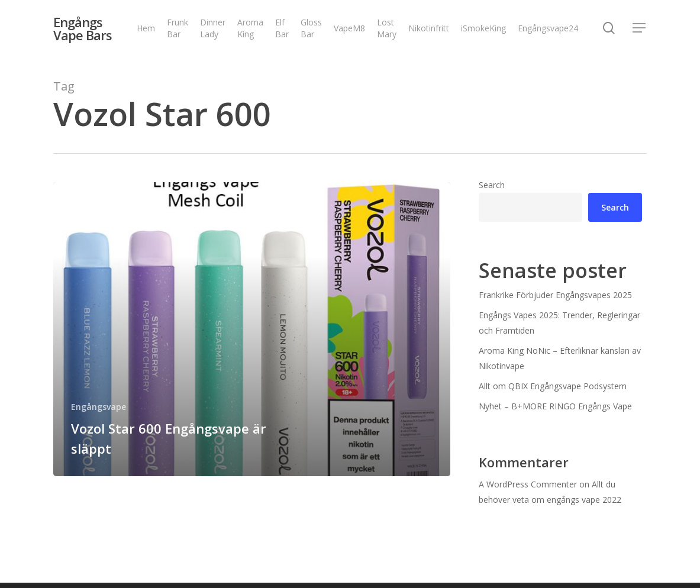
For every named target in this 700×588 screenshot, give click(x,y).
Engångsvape (99, 407)
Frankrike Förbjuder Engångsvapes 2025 (555, 295)
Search (492, 185)
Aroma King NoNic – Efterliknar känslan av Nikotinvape (560, 358)
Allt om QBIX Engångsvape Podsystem (553, 386)
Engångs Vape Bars (83, 30)
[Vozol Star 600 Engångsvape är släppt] (252, 329)
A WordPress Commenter (528, 484)
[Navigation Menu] (640, 30)
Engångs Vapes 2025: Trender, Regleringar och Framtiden (559, 323)
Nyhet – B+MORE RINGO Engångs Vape (555, 406)
